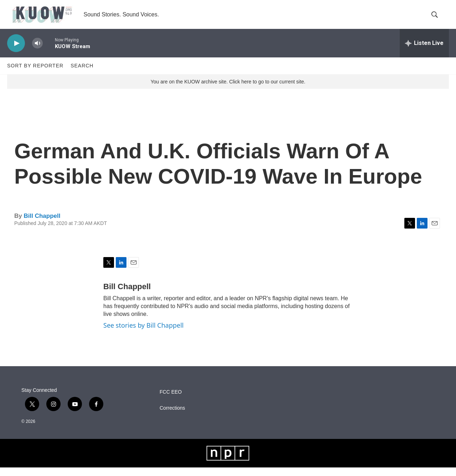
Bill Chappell (42, 224)
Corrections (172, 417)
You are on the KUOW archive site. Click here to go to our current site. (228, 90)
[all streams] (424, 52)
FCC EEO (171, 401)
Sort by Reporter (35, 74)
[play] (16, 52)
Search (82, 74)
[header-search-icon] (437, 19)
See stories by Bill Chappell (143, 334)
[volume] (37, 52)
